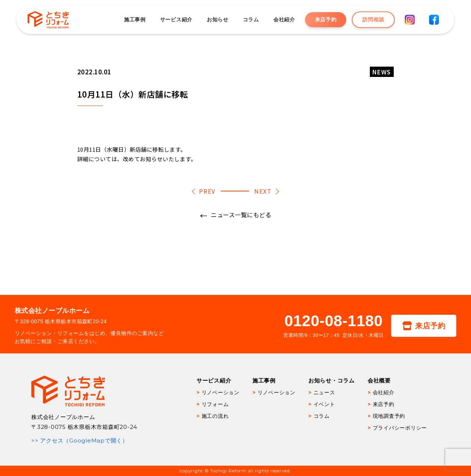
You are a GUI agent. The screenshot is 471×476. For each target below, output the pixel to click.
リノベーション (221, 392)
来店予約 (326, 20)
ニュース (324, 392)
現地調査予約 (389, 416)
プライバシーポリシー (400, 428)
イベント (324, 404)
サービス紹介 (176, 20)
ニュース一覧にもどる (241, 215)
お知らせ (218, 20)
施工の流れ (215, 416)
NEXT (263, 191)
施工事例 (135, 20)
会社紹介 (284, 20)
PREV (207, 191)
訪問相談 (373, 20)
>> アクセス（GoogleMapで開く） (80, 440)
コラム (251, 20)
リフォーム (215, 404)
